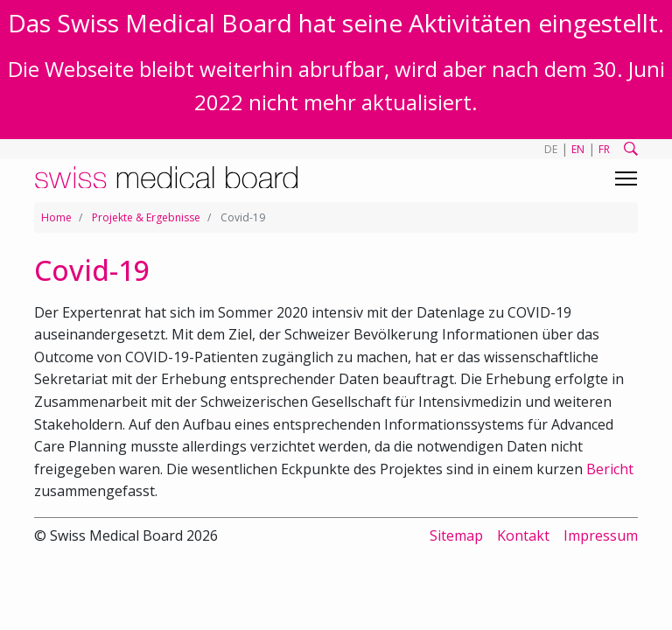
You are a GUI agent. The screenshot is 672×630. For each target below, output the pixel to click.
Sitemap (456, 535)
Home (56, 217)
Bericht (610, 469)
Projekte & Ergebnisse (146, 217)
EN (578, 149)
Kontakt (523, 535)
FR (604, 149)
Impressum (601, 535)
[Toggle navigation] (626, 178)
